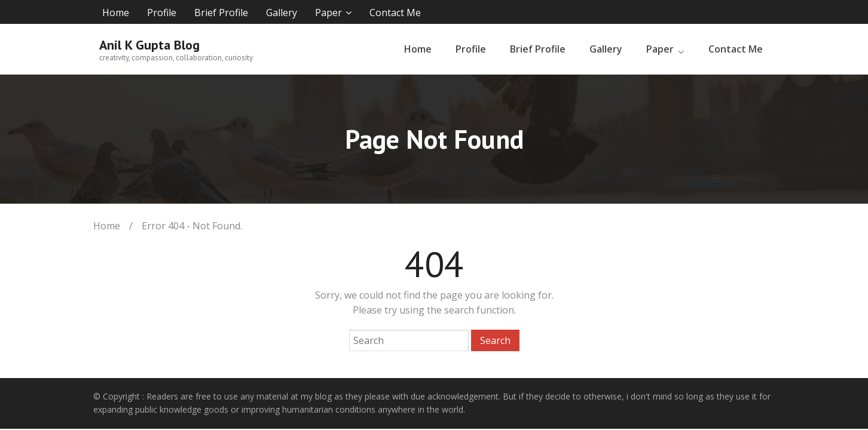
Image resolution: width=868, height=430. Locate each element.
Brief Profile (221, 13)
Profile (162, 13)
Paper (328, 13)
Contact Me (395, 13)
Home (116, 13)
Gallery (282, 13)
